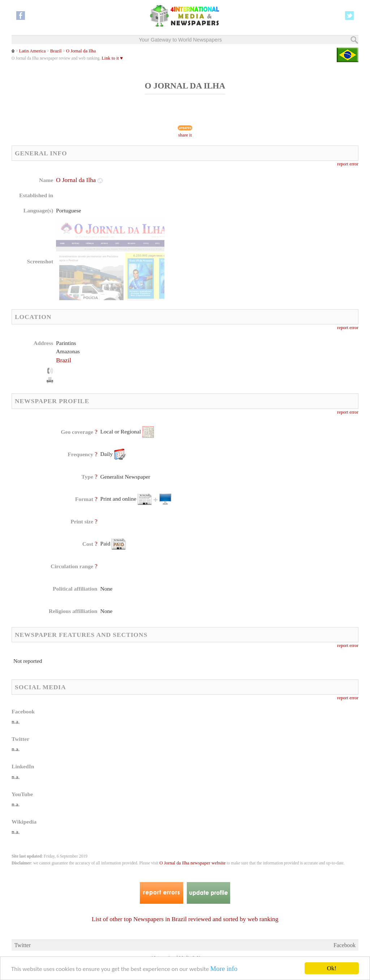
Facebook (345, 945)
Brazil (56, 51)
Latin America (32, 51)
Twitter (23, 945)
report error (348, 164)
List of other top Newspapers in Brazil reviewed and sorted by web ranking (185, 919)
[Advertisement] (243, 222)
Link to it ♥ (112, 58)
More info (224, 969)
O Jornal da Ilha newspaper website (192, 863)
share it (185, 135)
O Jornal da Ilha (81, 51)
